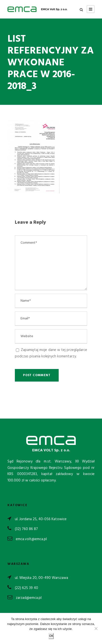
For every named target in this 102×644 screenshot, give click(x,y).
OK (51, 636)
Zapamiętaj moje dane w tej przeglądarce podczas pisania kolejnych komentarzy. (51, 353)
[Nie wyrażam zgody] (96, 628)
